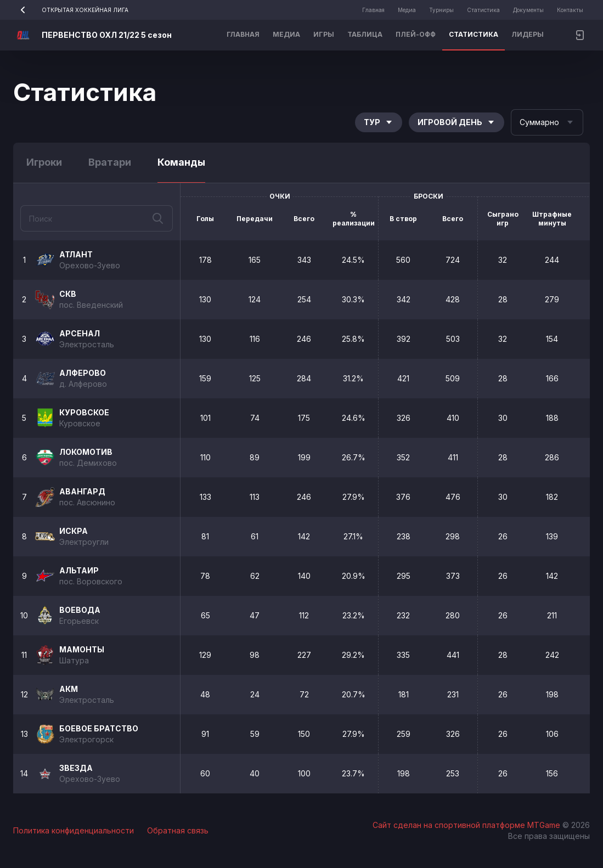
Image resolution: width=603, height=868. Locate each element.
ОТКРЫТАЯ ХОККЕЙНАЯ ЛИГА (71, 10)
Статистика (483, 10)
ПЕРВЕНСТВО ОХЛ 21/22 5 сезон (107, 35)
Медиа (407, 10)
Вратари (110, 162)
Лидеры (528, 34)
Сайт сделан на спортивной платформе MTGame (467, 825)
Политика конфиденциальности (74, 830)
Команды (181, 162)
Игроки (44, 162)
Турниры (441, 10)
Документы (528, 10)
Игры (324, 34)
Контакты (570, 10)
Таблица (365, 34)
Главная (373, 10)
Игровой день (457, 122)
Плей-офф (416, 34)
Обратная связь (178, 830)
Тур (379, 122)
